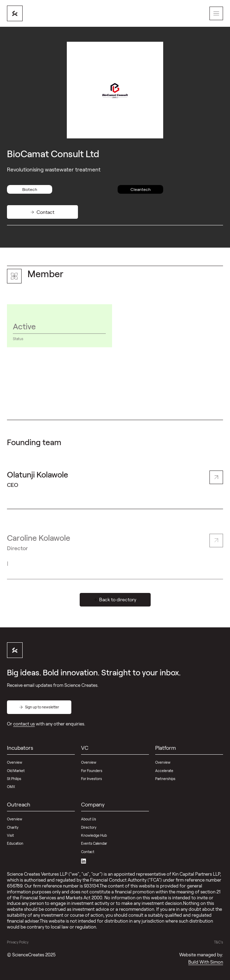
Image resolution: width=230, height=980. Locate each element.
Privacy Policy (18, 942)
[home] (15, 13)
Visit (10, 835)
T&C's (219, 942)
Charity (13, 827)
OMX (11, 787)
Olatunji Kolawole (38, 480)
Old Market (16, 771)
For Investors (92, 779)
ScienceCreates (28, 955)
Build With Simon (206, 962)
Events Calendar (94, 843)
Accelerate (164, 771)
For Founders (92, 771)
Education (15, 843)
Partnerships (165, 779)
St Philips (14, 779)
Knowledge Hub (94, 835)
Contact (88, 852)
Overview (15, 762)
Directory (89, 827)
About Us (89, 819)
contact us (24, 724)
